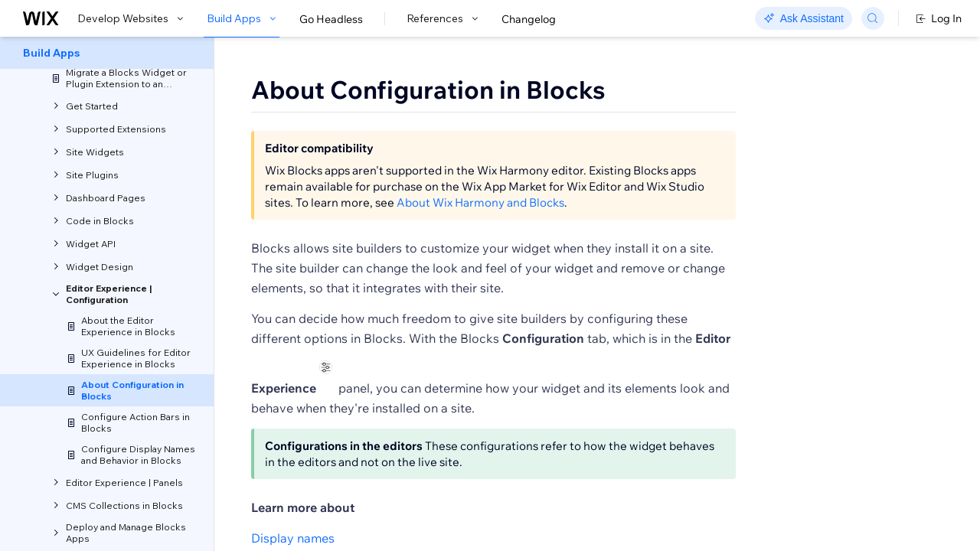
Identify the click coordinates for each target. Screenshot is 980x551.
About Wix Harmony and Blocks (480, 221)
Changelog (529, 19)
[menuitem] (107, 53)
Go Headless (331, 19)
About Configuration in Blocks (428, 90)
